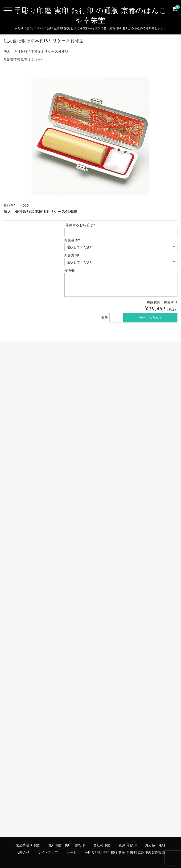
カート (71, 853)
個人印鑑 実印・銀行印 (66, 845)
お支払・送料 (155, 845)
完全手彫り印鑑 (28, 845)
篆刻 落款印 (128, 845)
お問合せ (23, 853)
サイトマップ (48, 853)
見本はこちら (31, 60)
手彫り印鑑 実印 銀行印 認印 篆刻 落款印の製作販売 (125, 853)
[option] (91, 136)
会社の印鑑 (102, 845)
